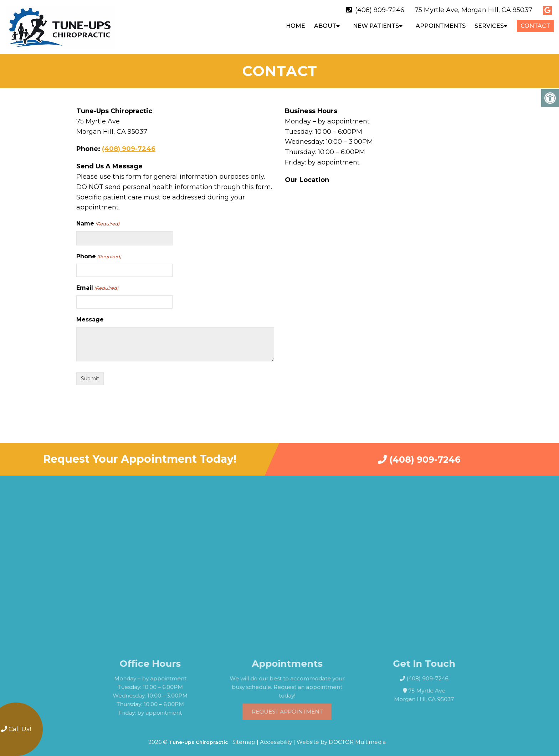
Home (296, 26)
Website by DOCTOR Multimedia (341, 738)
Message (90, 316)
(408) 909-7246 (380, 10)
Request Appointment (302, 708)
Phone (99, 253)
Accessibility (276, 738)
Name (98, 220)
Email (97, 285)
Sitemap (244, 738)
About (325, 26)
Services (489, 26)
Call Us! (16, 729)
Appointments (441, 26)
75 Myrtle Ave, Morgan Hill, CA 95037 (473, 10)
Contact (535, 26)
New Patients (376, 26)
